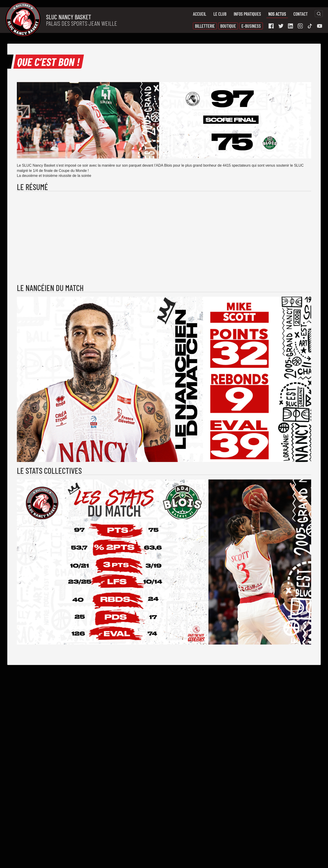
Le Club (220, 14)
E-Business (251, 26)
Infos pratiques (247, 14)
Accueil (200, 14)
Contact (301, 14)
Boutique (228, 26)
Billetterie (205, 26)
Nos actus (277, 14)
